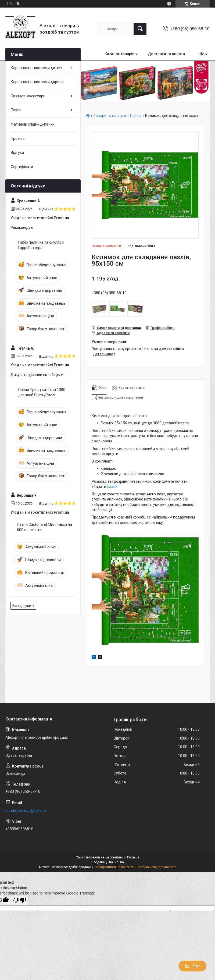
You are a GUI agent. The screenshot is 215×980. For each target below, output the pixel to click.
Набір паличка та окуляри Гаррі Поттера (41, 245)
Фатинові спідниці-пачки (33, 124)
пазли (112, 487)
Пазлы (136, 116)
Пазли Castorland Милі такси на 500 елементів (44, 527)
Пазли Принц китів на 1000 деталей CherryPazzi (42, 392)
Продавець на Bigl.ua (108, 862)
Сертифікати (22, 167)
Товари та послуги (110, 116)
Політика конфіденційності (156, 867)
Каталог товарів (119, 54)
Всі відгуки (22, 606)
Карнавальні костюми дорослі (37, 82)
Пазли (16, 110)
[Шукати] (140, 29)
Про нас (18, 139)
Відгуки (17, 152)
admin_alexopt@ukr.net (26, 811)
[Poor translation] (20, 901)
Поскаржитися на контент (113, 867)
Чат (192, 966)
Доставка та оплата (166, 54)
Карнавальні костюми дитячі (36, 68)
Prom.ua (133, 857)
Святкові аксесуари (28, 96)
